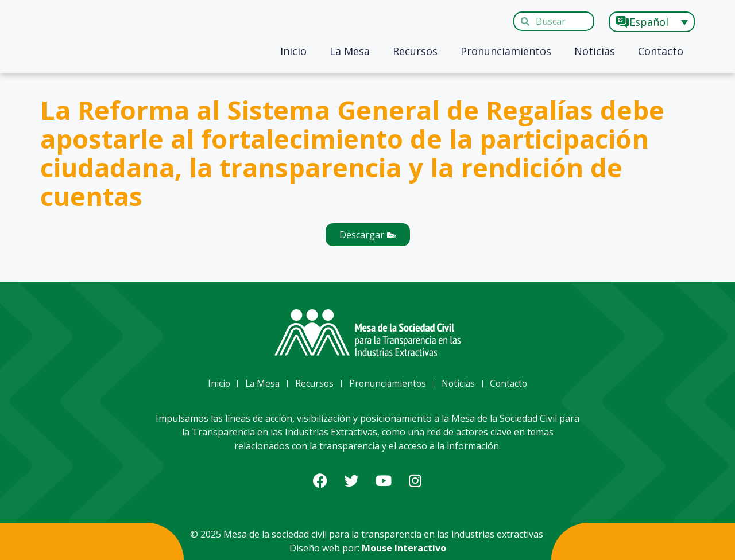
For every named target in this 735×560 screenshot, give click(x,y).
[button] (368, 235)
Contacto (661, 51)
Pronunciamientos (506, 51)
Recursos (415, 51)
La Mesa (350, 51)
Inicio (293, 51)
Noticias (595, 51)
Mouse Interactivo (404, 548)
